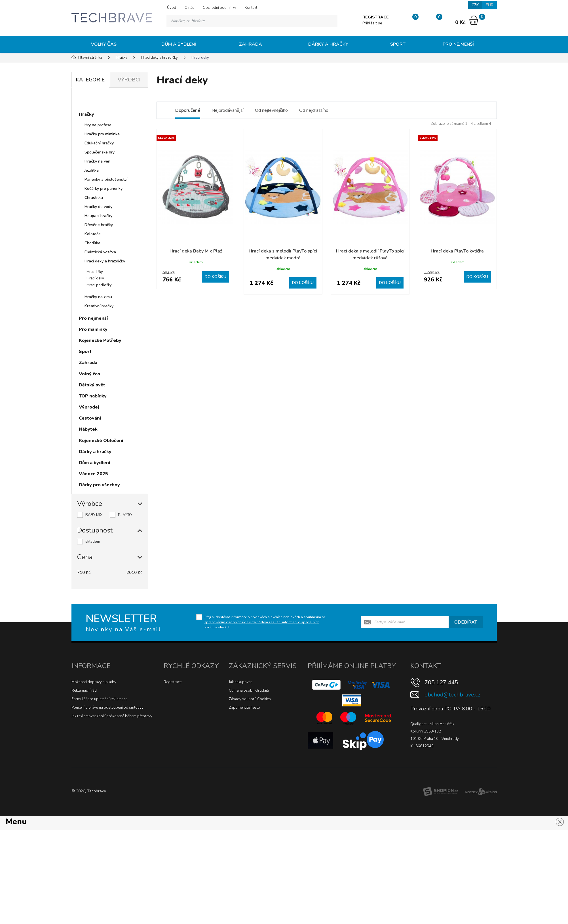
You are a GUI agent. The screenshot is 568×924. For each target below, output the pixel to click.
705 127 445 (441, 682)
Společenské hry (100, 152)
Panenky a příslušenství (106, 179)
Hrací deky (95, 278)
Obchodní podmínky (219, 8)
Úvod (172, 8)
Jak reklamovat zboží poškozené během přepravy (112, 716)
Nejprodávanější (228, 110)
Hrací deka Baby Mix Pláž (196, 251)
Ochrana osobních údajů (249, 691)
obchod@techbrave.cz (452, 695)
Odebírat (466, 622)
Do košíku (216, 277)
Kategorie (90, 80)
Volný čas (104, 44)
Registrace (173, 682)
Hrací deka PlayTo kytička (457, 251)
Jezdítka (92, 170)
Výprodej (89, 407)
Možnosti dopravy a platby (94, 682)
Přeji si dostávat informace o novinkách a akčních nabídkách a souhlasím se (265, 622)
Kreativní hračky (99, 306)
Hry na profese (98, 125)
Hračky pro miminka (102, 134)
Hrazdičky (95, 272)
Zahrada (251, 44)
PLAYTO (125, 515)
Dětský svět (92, 385)
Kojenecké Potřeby (100, 340)
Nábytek (88, 429)
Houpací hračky (98, 216)
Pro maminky (93, 329)
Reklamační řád (84, 691)
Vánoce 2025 (93, 474)
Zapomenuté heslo (244, 708)
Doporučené (188, 110)
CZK (475, 5)
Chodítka (92, 243)
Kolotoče (93, 234)
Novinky (93, 100)
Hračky (86, 114)
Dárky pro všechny (99, 485)
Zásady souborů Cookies (250, 699)
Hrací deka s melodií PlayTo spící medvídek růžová (370, 254)
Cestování (90, 418)
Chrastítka (94, 198)
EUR (490, 5)
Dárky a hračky (328, 44)
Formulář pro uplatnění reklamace (99, 699)
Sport (398, 44)
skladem (93, 542)
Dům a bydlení (179, 44)
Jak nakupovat (240, 682)
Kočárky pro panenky (104, 189)
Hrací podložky (99, 285)
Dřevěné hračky (99, 225)
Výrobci (129, 80)
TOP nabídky (93, 396)
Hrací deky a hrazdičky (105, 261)
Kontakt (251, 8)
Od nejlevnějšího (271, 110)
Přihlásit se (372, 23)
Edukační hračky (99, 143)
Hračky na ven (97, 161)
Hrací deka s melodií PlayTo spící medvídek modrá (283, 254)
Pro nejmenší (458, 44)
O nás (189, 8)
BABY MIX (94, 515)
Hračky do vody (98, 207)
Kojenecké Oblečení (101, 441)
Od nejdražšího (314, 110)
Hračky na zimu (98, 297)
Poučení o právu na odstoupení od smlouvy (107, 708)
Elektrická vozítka (100, 252)
